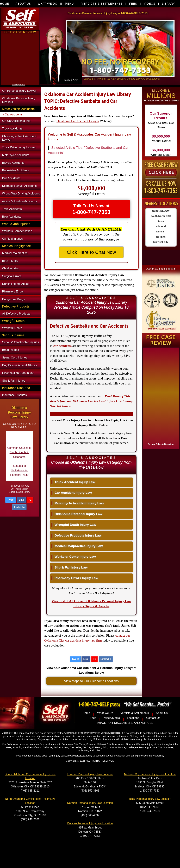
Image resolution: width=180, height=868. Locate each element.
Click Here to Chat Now (91, 252)
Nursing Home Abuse (16, 284)
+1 (30, 500)
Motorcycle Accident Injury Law (78, 503)
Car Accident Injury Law (72, 493)
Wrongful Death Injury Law (74, 525)
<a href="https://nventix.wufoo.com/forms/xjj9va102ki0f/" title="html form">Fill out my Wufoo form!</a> (20, 82)
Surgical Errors (12, 276)
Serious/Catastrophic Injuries (21, 342)
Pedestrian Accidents (16, 170)
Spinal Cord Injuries (15, 358)
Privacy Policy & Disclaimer (161, 444)
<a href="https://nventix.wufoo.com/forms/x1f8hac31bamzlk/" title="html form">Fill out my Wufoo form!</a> (160, 397)
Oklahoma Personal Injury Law (77, 514)
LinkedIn (19, 507)
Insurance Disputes (15, 395)
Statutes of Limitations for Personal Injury (19, 474)
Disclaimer (7, 733)
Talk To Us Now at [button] (91, 209)
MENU (69, 4)
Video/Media (112, 718)
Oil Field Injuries (13, 239)
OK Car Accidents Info (16, 121)
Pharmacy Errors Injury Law (75, 578)
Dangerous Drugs (14, 299)
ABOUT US (23, 4)
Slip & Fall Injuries (14, 381)
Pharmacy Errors (13, 292)
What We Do (105, 713)
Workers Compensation (17, 231)
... (91, 401)
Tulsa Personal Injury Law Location (150, 799)
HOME (4, 4)
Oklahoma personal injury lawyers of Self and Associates (92, 733)
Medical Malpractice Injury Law (77, 546)
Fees (93, 718)
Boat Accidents (12, 217)
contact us (80, 755)
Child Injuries (11, 268)
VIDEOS (150, 4)
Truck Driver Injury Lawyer (19, 147)
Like (21, 500)
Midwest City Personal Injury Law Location (150, 774)
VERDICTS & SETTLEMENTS (102, 4)
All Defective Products (16, 314)
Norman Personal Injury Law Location (90, 803)
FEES (133, 4)
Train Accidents (12, 209)
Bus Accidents (11, 178)
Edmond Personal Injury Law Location (90, 774)
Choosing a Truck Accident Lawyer (19, 138)
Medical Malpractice (15, 253)
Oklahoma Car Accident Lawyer (78, 121)
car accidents (62, 346)
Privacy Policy (19, 85)
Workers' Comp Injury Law (74, 557)
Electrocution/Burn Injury (18, 373)
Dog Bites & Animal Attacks (20, 365)
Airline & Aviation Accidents (20, 201)
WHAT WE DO (48, 4)
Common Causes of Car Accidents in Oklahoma (19, 456)
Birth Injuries (10, 261)
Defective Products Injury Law (76, 535)
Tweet (11, 500)
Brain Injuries (11, 350)
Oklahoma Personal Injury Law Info (19, 100)
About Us (162, 713)
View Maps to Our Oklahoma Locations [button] (91, 681)
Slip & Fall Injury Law (70, 567)
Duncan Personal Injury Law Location (90, 823)
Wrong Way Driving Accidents (21, 194)
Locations (133, 718)
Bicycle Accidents (13, 163)
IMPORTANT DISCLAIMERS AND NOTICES (125, 723)
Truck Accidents (12, 129)
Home (86, 713)
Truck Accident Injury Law (73, 482)
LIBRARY (168, 4)
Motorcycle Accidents (16, 155)
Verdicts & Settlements (135, 713)
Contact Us (153, 718)
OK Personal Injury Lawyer (19, 91)
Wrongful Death (12, 328)
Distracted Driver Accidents (19, 186)
